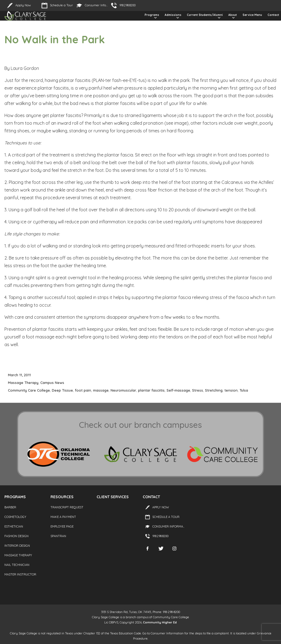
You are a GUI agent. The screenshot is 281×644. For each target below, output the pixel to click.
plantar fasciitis (151, 390)
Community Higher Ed (160, 622)
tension (231, 390)
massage (101, 390)
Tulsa (244, 390)
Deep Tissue (62, 390)
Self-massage (178, 390)
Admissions (173, 15)
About (233, 15)
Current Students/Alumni (205, 15)
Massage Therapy (23, 383)
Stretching (214, 390)
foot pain (83, 390)
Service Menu (252, 15)
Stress (198, 390)
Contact (273, 15)
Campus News (52, 383)
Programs (152, 15)
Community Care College (29, 390)
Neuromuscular (123, 390)
